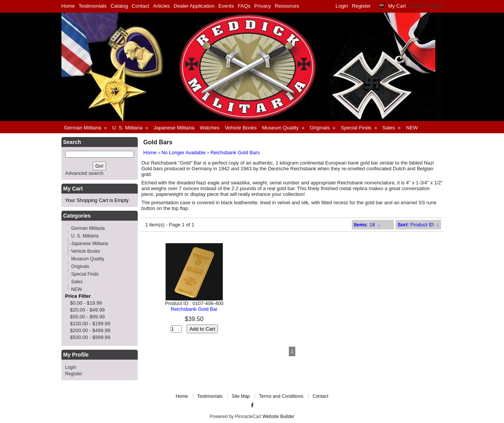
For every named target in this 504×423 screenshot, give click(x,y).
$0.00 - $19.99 (86, 303)
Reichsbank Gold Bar (194, 309)
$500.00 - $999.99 (90, 337)
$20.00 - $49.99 (88, 310)
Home (68, 6)
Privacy (263, 6)
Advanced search (84, 173)
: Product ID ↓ (418, 225)
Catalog (119, 6)
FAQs (244, 6)
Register (361, 6)
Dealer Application (194, 6)
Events (226, 6)
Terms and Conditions (281, 396)
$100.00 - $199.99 (90, 324)
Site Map (241, 396)
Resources (287, 6)
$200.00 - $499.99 (90, 330)
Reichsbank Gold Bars (235, 153)
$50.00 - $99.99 (88, 317)
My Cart (397, 6)
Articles (161, 6)
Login (342, 6)
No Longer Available (184, 153)
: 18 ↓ (367, 225)
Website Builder (279, 417)
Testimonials (93, 6)
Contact (140, 6)
